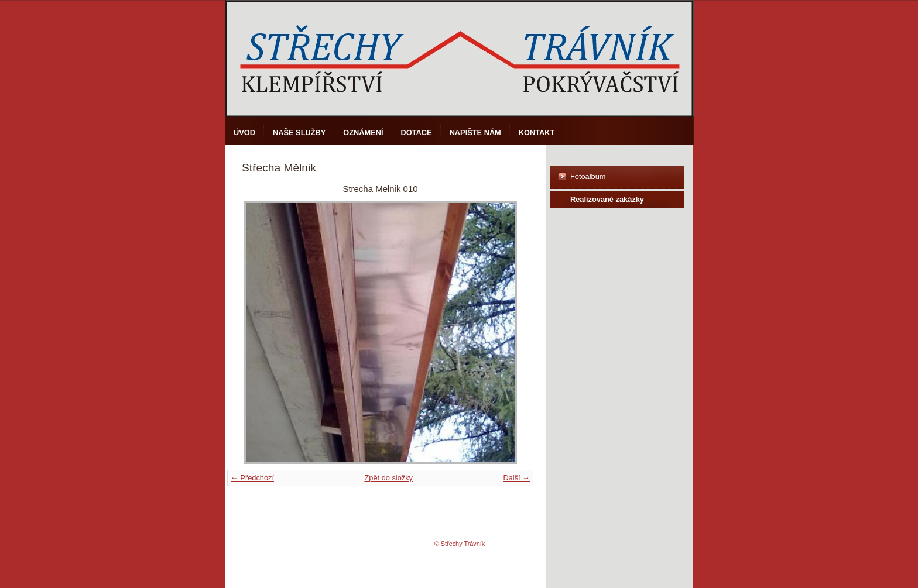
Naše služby (299, 133)
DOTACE (417, 133)
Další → (516, 478)
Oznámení (363, 133)
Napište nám (475, 133)
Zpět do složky (388, 478)
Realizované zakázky (607, 199)
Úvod (244, 133)
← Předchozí (252, 478)
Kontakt (537, 133)
